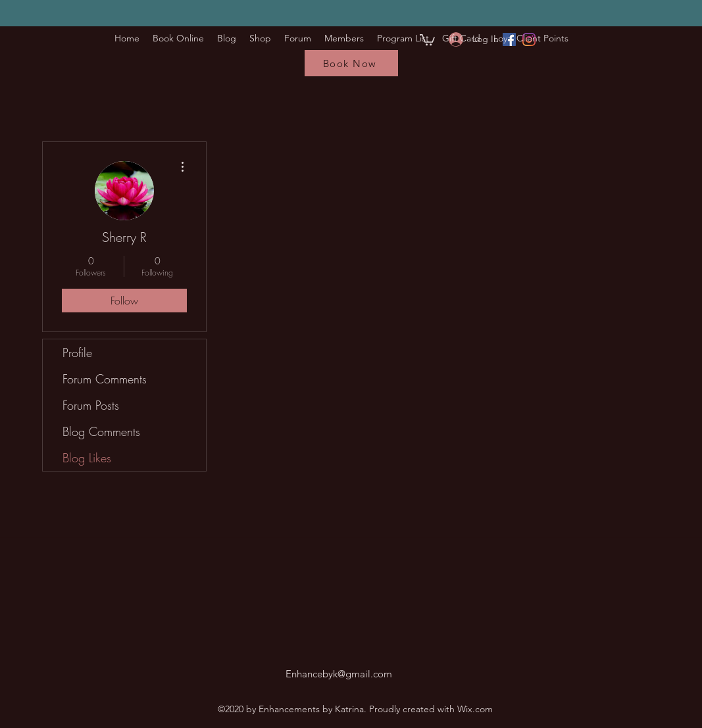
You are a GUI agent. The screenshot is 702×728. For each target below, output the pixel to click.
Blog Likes (87, 458)
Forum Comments (105, 379)
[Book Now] (351, 63)
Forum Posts (91, 405)
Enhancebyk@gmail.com (339, 674)
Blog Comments (101, 431)
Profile (77, 352)
